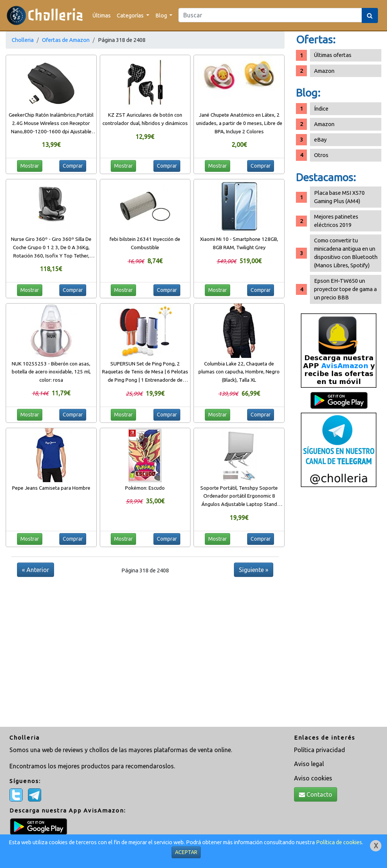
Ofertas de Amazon (66, 40)
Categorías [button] (131, 15)
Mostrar (30, 166)
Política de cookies (339, 842)
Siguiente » (254, 570)
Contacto (316, 794)
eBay (320, 140)
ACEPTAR (186, 852)
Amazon (324, 71)
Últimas (102, 15)
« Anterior (36, 570)
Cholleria (23, 40)
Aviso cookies (313, 778)
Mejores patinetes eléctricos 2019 (336, 221)
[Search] (270, 15)
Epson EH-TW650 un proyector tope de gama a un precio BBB (345, 289)
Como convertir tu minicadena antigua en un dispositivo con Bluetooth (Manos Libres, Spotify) (346, 253)
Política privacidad (320, 750)
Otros (321, 155)
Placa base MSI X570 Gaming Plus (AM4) (339, 197)
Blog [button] (162, 15)
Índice (321, 109)
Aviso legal (309, 764)
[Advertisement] (339, 610)
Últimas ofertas (333, 55)
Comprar (73, 166)
